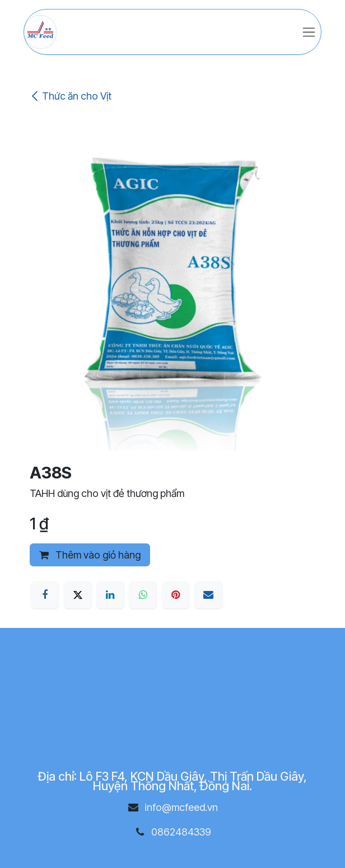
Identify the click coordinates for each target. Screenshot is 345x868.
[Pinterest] (176, 595)
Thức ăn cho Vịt (71, 96)
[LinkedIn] (110, 595)
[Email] (208, 595)
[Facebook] (45, 595)
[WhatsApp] (143, 595)
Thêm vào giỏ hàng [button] (90, 555)
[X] (78, 595)
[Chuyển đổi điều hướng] (309, 32)
